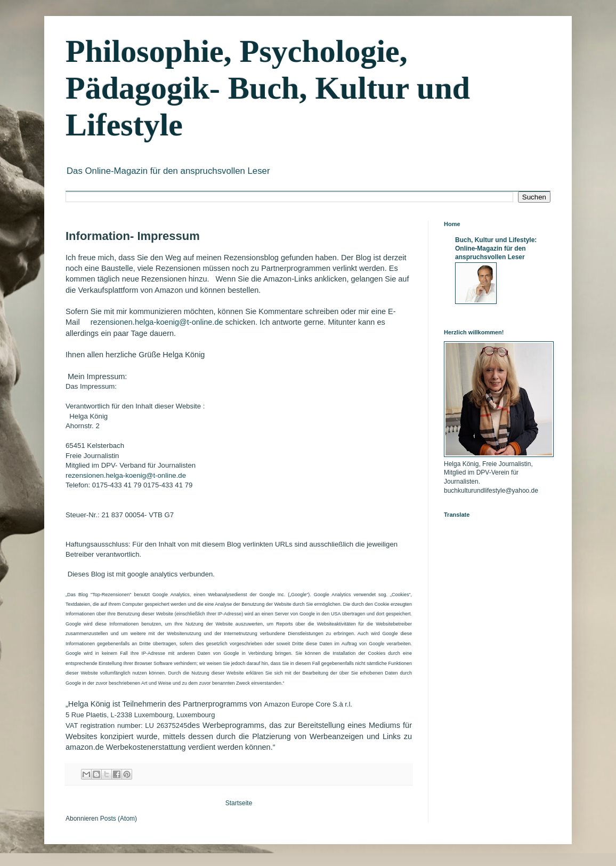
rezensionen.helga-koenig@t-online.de (157, 322)
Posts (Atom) (119, 819)
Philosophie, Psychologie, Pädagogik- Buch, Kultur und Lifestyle (268, 88)
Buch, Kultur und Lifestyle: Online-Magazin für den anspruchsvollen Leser (496, 248)
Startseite (239, 803)
